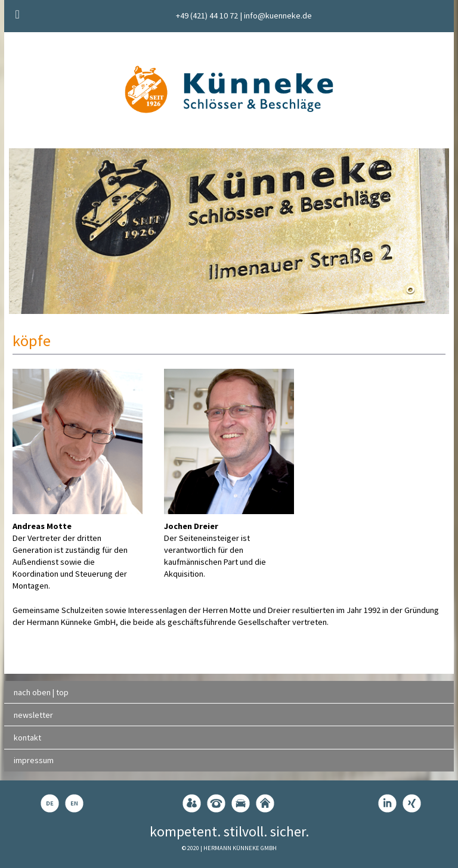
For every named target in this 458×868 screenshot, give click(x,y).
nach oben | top (41, 692)
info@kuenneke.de (278, 15)
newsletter (33, 715)
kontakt (27, 738)
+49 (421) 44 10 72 (207, 15)
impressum (34, 760)
